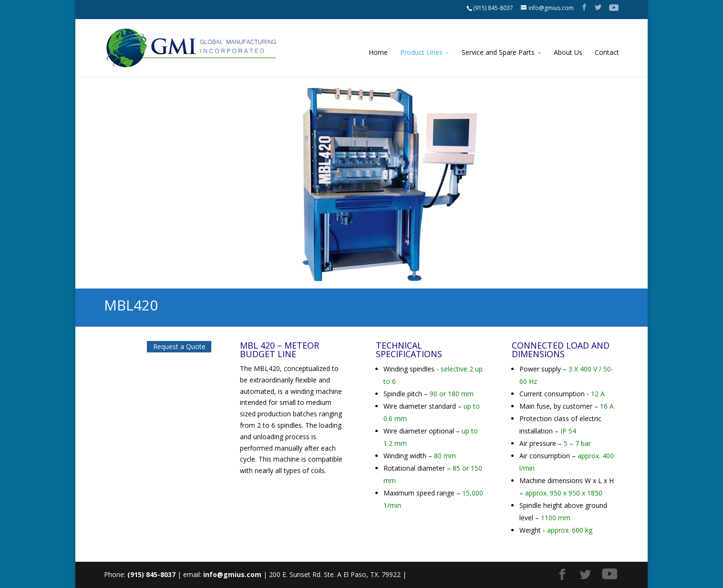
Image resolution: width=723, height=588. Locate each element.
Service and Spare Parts (498, 52)
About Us (568, 52)
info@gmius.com (232, 574)
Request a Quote (179, 346)
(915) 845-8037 (493, 8)
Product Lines (421, 52)
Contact (607, 52)
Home (378, 52)
